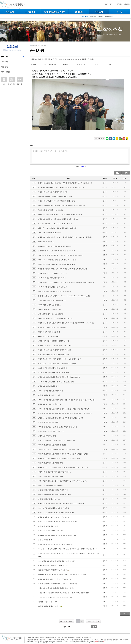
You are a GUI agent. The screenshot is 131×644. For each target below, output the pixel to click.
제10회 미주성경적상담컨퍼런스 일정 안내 (52, 368)
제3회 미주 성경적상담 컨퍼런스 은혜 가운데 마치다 (56, 513)
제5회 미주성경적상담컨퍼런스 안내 (50, 476)
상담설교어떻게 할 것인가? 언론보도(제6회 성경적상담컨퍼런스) (60, 418)
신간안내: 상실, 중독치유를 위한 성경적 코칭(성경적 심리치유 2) (60, 255)
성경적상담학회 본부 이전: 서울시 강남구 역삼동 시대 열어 (58, 219)
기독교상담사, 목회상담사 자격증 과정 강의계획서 (56, 588)
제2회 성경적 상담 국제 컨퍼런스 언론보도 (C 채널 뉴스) (57, 584)
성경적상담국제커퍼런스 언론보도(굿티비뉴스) (54, 579)
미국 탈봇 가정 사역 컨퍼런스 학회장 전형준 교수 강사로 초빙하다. (62, 575)
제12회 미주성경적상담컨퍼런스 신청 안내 (52, 287)
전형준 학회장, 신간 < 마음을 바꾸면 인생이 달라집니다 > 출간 (59, 359)
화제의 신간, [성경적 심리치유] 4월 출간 (52, 327)
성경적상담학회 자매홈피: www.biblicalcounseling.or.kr (56, 264)
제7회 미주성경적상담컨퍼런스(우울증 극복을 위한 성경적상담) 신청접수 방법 (65, 413)
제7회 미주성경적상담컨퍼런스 (49, 422)
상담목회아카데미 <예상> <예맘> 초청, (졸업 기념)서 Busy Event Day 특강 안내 (65, 237)
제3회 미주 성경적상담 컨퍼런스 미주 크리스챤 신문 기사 (58, 522)
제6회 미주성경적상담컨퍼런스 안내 (50, 463)
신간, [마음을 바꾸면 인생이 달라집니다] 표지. (54, 354)
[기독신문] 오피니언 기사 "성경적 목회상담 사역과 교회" (57, 228)
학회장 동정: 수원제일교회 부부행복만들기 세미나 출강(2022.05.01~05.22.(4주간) (66, 323)
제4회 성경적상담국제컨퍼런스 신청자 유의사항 (54, 495)
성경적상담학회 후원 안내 (47, 436)
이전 (69, 621)
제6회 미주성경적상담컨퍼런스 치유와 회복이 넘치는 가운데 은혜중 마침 (63, 454)
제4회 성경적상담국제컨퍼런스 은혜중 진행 (53, 490)
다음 (91, 621)
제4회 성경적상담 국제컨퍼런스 (49, 499)
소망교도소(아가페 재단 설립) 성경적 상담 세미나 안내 (57, 260)
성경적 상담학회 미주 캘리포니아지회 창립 (53, 566)
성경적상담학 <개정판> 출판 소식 (49, 404)
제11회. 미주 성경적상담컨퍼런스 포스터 (52, 300)
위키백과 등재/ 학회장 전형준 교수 (50, 332)
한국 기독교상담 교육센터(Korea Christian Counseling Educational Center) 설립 (64, 296)
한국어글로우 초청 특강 (46, 242)
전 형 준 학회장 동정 (45, 540)
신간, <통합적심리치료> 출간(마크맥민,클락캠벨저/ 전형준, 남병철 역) (62, 481)
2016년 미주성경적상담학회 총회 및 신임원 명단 (54, 508)
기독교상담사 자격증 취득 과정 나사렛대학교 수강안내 (57, 363)
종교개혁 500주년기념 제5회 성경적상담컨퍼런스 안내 (57, 440)
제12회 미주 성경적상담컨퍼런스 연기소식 (52, 273)
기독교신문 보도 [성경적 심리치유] (50, 309)
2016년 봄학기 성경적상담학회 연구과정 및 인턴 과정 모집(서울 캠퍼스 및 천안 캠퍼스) (68, 549)
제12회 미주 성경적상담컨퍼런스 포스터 (52, 278)
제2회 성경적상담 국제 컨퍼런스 (50, 606)
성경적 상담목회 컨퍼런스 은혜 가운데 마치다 (54, 517)
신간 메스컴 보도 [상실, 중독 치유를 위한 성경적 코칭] (57, 251)
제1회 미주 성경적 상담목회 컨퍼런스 (51, 531)
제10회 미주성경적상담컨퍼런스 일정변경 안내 (54, 373)
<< (61, 621)
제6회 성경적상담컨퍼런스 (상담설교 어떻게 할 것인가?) (57, 427)
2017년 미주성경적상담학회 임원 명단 (51, 431)
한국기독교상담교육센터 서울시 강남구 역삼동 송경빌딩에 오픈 (60, 215)
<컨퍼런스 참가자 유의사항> (48, 602)
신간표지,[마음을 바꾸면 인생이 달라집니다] (53, 341)
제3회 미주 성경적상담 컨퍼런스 (49, 526)
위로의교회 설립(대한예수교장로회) (50, 210)
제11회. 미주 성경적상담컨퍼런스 (49, 305)
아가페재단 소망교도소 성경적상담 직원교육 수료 (55, 246)
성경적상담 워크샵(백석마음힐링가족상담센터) (54, 472)
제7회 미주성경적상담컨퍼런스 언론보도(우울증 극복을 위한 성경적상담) (63, 409)
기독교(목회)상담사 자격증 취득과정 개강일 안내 (55, 196)
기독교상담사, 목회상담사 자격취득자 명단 (53, 192)
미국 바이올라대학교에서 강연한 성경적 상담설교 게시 (57, 535)
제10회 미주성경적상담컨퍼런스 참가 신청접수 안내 (56, 382)
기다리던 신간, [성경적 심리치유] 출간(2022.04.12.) (55, 318)
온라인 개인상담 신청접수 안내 (49, 336)
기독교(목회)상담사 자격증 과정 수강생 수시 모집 (55, 224)
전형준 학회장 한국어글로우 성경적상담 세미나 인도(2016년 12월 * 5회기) (63, 467)
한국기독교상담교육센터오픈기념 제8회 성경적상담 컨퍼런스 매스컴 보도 (65, 183)
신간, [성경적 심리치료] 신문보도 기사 (51, 314)
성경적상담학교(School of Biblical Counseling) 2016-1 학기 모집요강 (61, 504)
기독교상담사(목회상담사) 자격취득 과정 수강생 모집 (56, 201)
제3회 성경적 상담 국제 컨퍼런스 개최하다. (54, 570)
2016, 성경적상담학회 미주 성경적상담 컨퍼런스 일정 (56, 561)
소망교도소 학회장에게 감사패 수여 (50, 233)
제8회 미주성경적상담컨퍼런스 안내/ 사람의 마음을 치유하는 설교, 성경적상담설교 (67, 400)
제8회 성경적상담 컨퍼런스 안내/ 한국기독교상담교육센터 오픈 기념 (62, 206)
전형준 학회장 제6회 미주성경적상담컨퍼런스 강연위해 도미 (59, 458)
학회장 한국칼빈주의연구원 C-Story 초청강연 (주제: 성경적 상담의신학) (63, 269)
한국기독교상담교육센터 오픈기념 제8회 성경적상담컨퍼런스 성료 (61, 187)
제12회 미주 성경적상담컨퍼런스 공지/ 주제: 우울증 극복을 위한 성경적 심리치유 (66, 282)
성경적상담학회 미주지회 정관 (48, 386)
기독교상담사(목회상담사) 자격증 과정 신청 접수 (55, 597)
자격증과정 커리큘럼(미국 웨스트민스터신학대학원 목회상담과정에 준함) (63, 593)
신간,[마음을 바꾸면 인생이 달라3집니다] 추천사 (55, 345)
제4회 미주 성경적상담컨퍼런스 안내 (51, 485)
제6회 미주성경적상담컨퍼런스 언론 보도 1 (53, 445)
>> (99, 621)
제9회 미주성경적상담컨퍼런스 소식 (50, 391)
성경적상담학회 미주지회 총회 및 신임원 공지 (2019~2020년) (59, 377)
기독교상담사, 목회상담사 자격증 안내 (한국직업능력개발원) (59, 449)
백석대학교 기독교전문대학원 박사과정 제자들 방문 (56, 544)
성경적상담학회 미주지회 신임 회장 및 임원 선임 (55, 291)
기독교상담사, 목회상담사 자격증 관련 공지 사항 (55, 350)
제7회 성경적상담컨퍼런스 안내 (49, 395)
